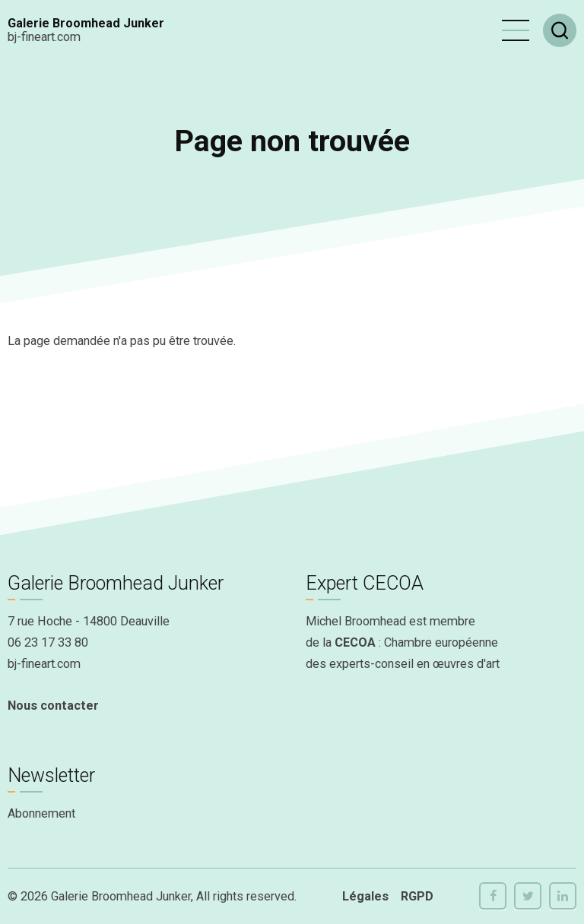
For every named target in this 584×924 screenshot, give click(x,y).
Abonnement (41, 813)
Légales (365, 896)
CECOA (355, 642)
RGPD (417, 896)
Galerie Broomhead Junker (86, 23)
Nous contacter (53, 706)
